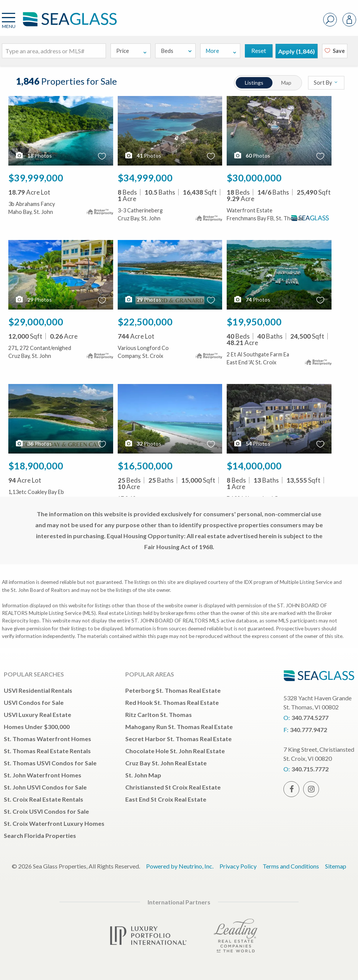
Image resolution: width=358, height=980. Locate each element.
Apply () (297, 51)
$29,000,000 (36, 322)
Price (132, 51)
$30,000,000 (254, 178)
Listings (254, 83)
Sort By (326, 83)
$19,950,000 (254, 322)
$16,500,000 (145, 466)
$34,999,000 (145, 178)
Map (287, 83)
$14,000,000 (254, 466)
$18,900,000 (36, 466)
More (221, 51)
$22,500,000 (145, 322)
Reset (259, 50)
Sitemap (336, 866)
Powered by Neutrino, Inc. (180, 866)
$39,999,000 (36, 178)
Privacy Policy (238, 866)
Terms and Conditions (291, 866)
